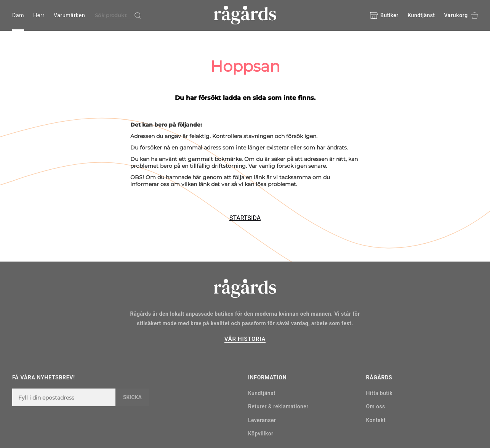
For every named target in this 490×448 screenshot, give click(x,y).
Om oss (376, 406)
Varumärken (69, 15)
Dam (18, 15)
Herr (39, 15)
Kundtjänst (421, 15)
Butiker (384, 16)
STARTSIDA (245, 218)
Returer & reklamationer (278, 406)
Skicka (132, 397)
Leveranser (262, 420)
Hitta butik (380, 393)
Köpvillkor (261, 434)
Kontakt (376, 420)
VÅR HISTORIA (245, 339)
